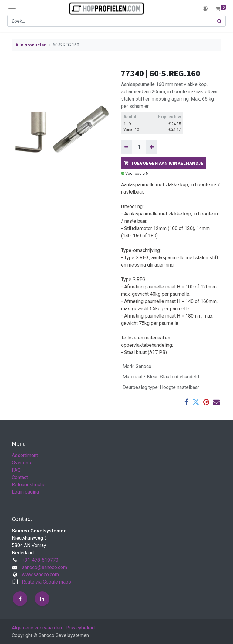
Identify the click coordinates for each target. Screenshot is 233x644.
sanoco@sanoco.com (44, 567)
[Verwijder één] (126, 147)
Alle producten (31, 45)
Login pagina (25, 492)
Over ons (21, 463)
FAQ (16, 470)
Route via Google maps (46, 582)
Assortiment (25, 455)
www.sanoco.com (40, 575)
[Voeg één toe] (152, 147)
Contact (20, 477)
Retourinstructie (29, 485)
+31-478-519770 (40, 560)
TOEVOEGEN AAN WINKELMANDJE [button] (164, 163)
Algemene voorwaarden (37, 628)
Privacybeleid (80, 628)
